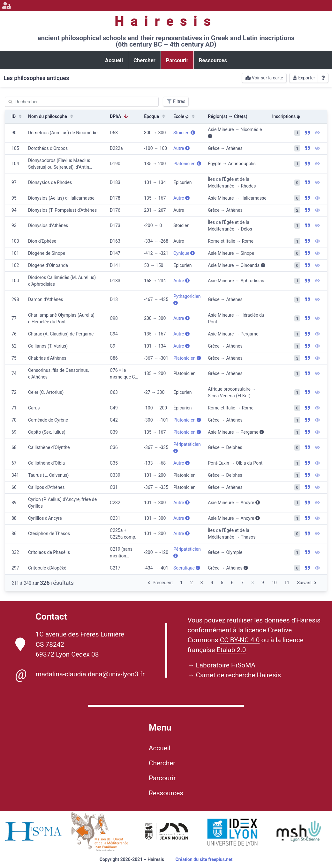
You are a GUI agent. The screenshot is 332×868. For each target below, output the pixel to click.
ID (17, 116)
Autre (181, 148)
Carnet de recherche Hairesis (238, 675)
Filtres (176, 101)
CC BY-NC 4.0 (240, 640)
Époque (155, 116)
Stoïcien (184, 133)
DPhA (119, 116)
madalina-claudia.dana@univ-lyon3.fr (80, 674)
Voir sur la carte (264, 78)
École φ (185, 116)
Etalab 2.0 (231, 650)
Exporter (304, 78)
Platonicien (187, 164)
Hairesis (166, 21)
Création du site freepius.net (204, 859)
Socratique (187, 568)
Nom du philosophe (51, 116)
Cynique (184, 253)
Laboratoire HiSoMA (226, 665)
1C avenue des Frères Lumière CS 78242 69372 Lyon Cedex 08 (70, 644)
